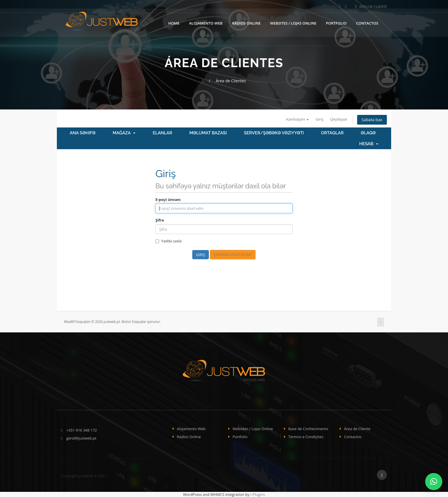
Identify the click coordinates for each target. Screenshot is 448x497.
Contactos (367, 23)
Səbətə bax (372, 120)
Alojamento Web (206, 23)
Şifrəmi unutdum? (233, 255)
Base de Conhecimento (308, 429)
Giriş (320, 119)
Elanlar (162, 133)
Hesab (369, 144)
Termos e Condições (306, 437)
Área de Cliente (371, 7)
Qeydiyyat (339, 119)
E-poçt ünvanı (168, 199)
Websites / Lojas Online (293, 23)
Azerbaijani (298, 119)
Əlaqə (368, 133)
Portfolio (336, 23)
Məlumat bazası (208, 133)
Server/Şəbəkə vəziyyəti (274, 133)
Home (174, 23)
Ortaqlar (332, 133)
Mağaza (124, 133)
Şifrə (160, 220)
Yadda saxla (169, 241)
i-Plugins (258, 494)
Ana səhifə (83, 133)
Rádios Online (246, 23)
